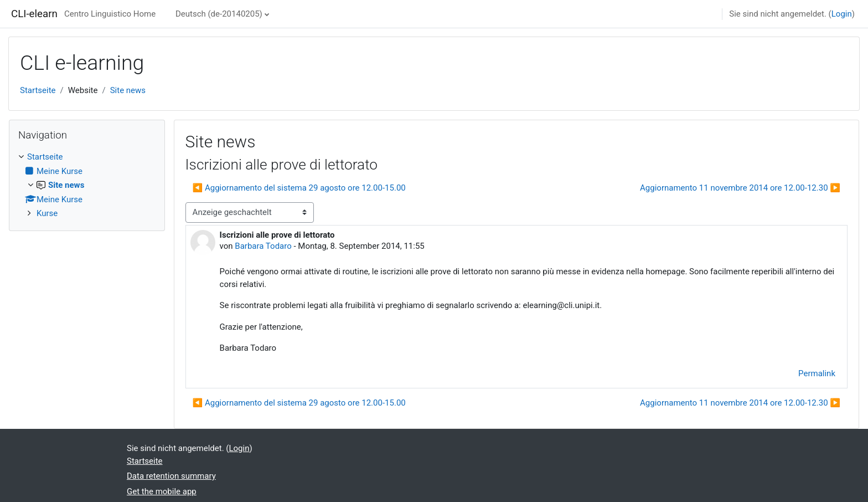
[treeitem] (87, 185)
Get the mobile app (162, 491)
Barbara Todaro (263, 246)
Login (842, 14)
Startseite (38, 90)
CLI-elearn (34, 14)
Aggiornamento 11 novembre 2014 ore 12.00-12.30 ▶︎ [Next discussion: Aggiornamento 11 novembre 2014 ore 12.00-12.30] (740, 188)
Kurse (47, 213)
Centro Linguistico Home (110, 14)
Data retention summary (171, 476)
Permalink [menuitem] (817, 373)
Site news (128, 90)
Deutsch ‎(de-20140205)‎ (219, 14)
